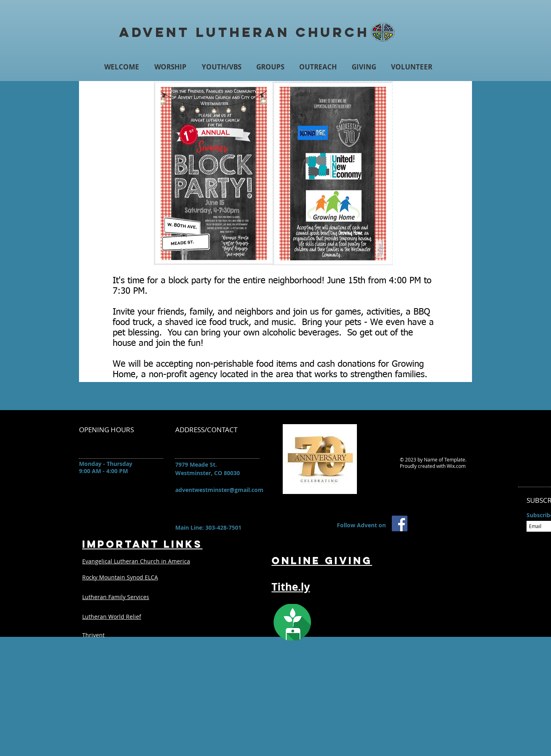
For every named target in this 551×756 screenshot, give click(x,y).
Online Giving (322, 561)
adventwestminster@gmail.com (219, 490)
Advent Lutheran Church (244, 32)
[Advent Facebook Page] (400, 523)
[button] (170, 67)
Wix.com (456, 466)
